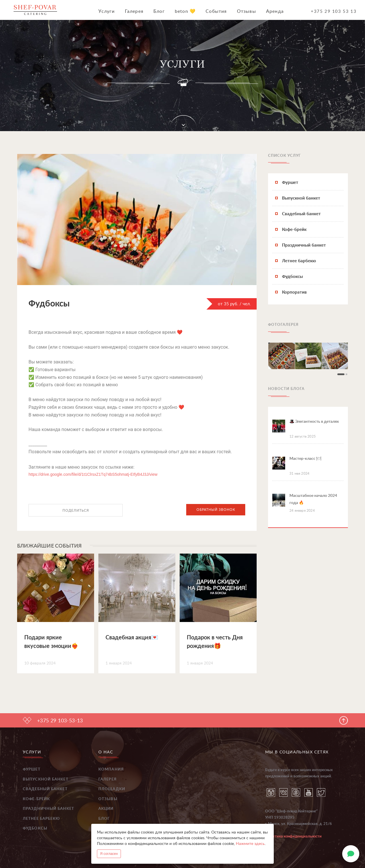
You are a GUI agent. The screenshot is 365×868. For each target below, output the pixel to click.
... (25, 838)
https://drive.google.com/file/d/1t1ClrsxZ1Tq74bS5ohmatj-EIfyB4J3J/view (93, 474)
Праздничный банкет (48, 809)
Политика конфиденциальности (293, 837)
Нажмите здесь (250, 844)
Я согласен (109, 854)
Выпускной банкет (46, 779)
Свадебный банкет (45, 789)
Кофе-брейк (36, 799)
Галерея (134, 11)
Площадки (112, 789)
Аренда (275, 11)
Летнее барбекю (41, 819)
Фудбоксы (35, 829)
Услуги (107, 11)
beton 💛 (185, 11)
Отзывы (247, 11)
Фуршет (32, 770)
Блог (159, 11)
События (216, 11)
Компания (111, 770)
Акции (106, 809)
